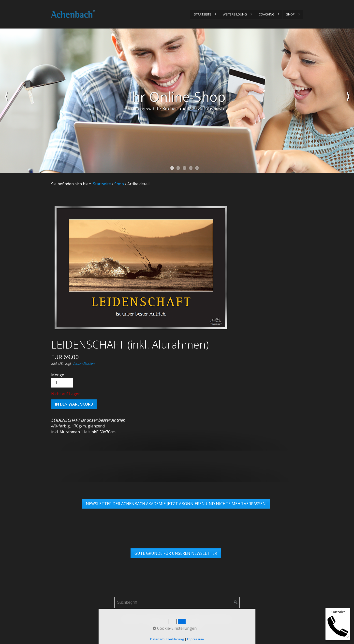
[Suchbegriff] (177, 602)
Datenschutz (178, 619)
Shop (290, 14)
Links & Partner (218, 619)
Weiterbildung (235, 14)
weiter (348, 101)
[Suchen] (236, 602)
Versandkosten (83, 364)
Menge (62, 380)
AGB (197, 619)
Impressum (153, 619)
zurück (6, 101)
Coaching (267, 14)
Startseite (203, 14)
